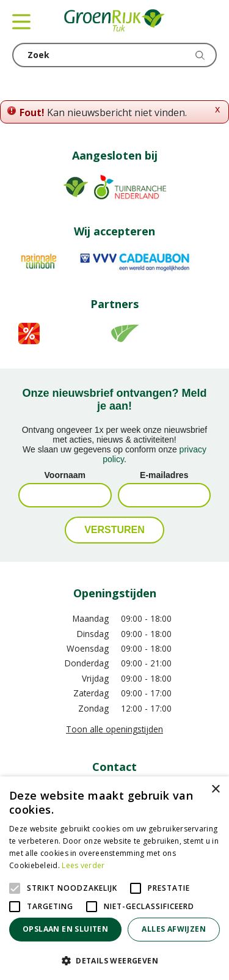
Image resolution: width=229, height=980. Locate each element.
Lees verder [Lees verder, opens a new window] (83, 865)
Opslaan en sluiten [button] (65, 929)
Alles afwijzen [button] (174, 929)
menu (21, 21)
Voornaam (65, 475)
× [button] (215, 790)
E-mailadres (164, 475)
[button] (114, 960)
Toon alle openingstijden (114, 729)
